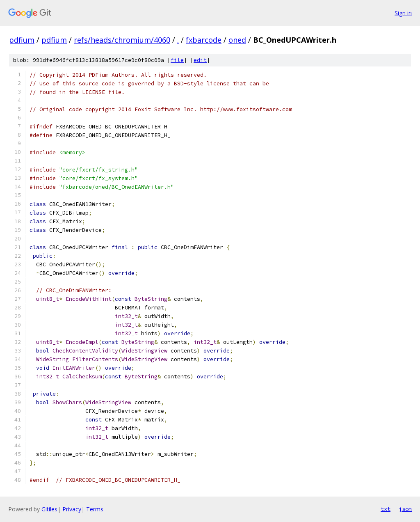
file (177, 60)
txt (386, 509)
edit (200, 60)
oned (237, 40)
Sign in (403, 13)
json (405, 509)
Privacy (72, 509)
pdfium (22, 40)
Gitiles (49, 509)
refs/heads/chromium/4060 (122, 40)
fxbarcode (204, 40)
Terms (95, 509)
